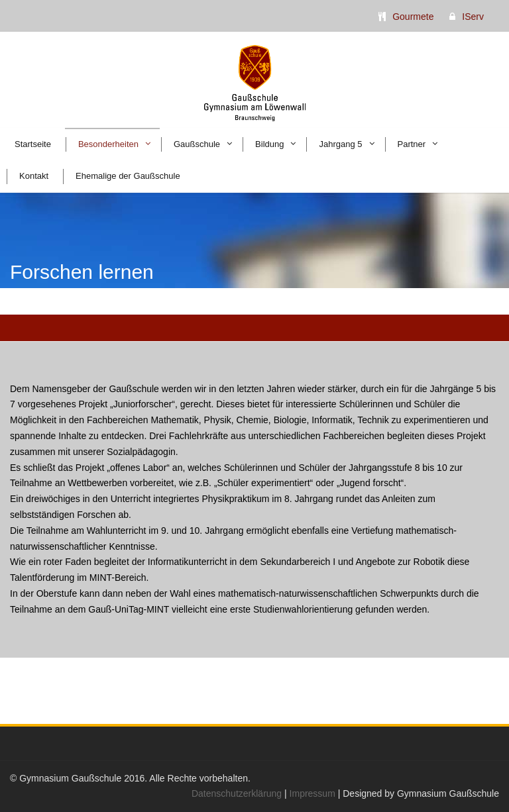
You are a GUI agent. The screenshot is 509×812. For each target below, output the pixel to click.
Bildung (269, 144)
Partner (412, 144)
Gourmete (413, 17)
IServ (473, 17)
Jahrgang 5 (340, 144)
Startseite (33, 144)
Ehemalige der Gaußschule (128, 176)
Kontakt (34, 176)
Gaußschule (197, 144)
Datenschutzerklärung (237, 793)
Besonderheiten (108, 144)
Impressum (312, 793)
